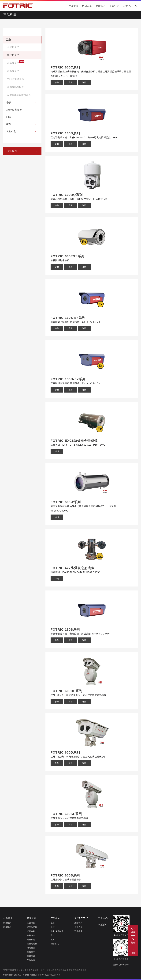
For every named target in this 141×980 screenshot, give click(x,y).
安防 (53, 935)
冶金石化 (55, 944)
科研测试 (31, 956)
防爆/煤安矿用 (57, 931)
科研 (53, 927)
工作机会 (78, 931)
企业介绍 (78, 927)
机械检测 (31, 952)
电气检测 (31, 948)
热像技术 (7, 923)
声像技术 (7, 927)
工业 (53, 923)
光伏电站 (31, 931)
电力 (53, 940)
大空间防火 (32, 944)
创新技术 (101, 6)
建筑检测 (31, 940)
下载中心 (114, 6)
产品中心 (73, 6)
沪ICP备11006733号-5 (50, 975)
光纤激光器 (32, 927)
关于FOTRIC (130, 6)
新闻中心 (78, 923)
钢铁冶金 (31, 935)
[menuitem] (22, 68)
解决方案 (87, 6)
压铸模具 (31, 923)
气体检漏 (31, 960)
